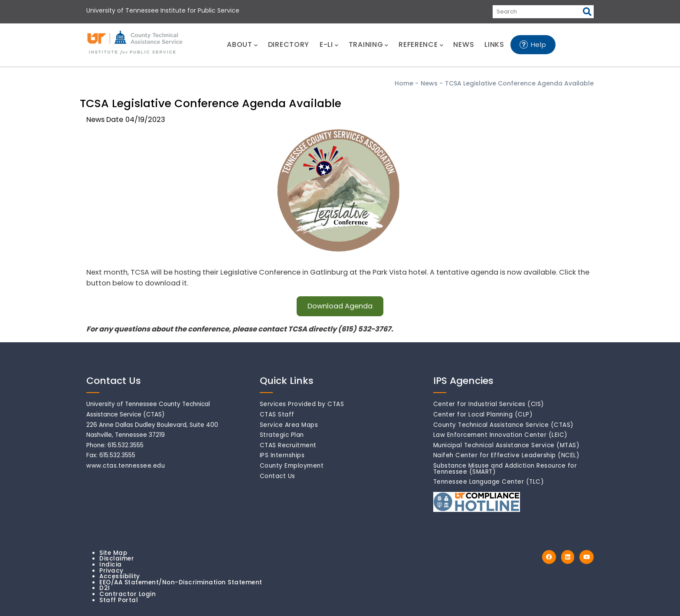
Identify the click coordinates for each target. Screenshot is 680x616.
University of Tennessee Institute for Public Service (163, 10)
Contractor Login (127, 594)
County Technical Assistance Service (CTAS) (503, 425)
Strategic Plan (282, 435)
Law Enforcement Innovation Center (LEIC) (500, 435)
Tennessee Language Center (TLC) (489, 482)
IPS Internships (282, 455)
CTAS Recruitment (288, 445)
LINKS (494, 44)
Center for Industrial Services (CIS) (489, 404)
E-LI (329, 44)
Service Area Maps (289, 425)
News (429, 83)
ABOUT (242, 44)
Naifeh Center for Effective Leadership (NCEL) (507, 455)
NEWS (464, 44)
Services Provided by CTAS (302, 404)
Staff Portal (119, 600)
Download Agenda (340, 306)
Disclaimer (117, 559)
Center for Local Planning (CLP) (483, 414)
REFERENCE (421, 44)
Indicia (111, 565)
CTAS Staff (277, 414)
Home (404, 83)
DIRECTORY (289, 44)
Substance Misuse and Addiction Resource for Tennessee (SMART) (505, 469)
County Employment (292, 466)
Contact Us (278, 476)
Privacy (111, 571)
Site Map (113, 553)
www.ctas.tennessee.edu (126, 466)
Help (539, 44)
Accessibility (120, 576)
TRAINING (368, 44)
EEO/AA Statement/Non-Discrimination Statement (181, 582)
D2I (105, 588)
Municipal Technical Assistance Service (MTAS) (507, 445)
